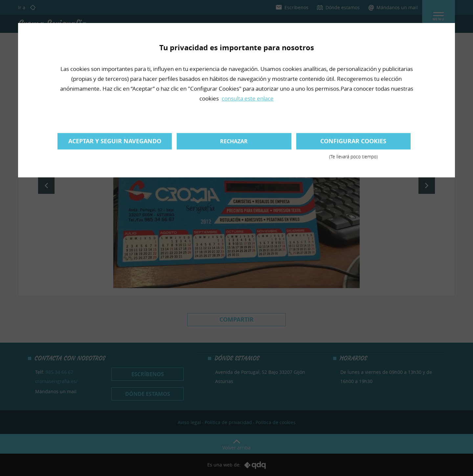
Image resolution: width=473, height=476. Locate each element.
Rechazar (234, 141)
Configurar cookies (353, 143)
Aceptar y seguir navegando (115, 141)
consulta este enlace (248, 98)
